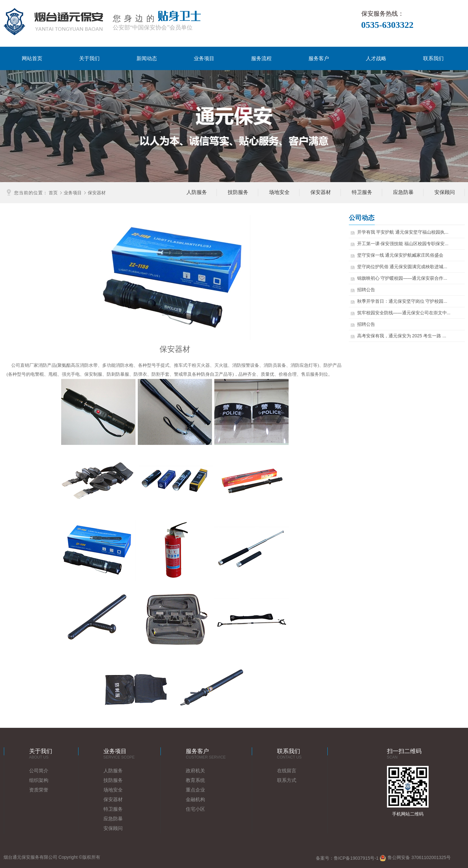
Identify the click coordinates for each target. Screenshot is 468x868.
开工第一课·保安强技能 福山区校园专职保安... (403, 244)
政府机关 (195, 771)
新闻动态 (147, 58)
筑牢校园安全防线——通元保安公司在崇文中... (405, 313)
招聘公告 (367, 290)
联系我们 (433, 58)
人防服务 (113, 771)
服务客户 (319, 58)
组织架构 (39, 780)
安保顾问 (113, 828)
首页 (53, 192)
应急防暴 (113, 819)
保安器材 (97, 192)
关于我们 (89, 58)
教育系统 (195, 780)
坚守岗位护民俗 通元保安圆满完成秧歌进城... (403, 267)
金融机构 (195, 799)
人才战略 (376, 58)
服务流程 (261, 58)
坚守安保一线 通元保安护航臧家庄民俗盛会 (401, 255)
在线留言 (287, 771)
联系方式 (287, 780)
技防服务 (113, 780)
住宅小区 (195, 809)
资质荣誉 (39, 790)
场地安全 (113, 790)
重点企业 (195, 790)
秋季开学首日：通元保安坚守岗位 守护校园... (403, 301)
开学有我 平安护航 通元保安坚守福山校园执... (403, 232)
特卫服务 (113, 809)
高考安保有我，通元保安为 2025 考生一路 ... (402, 336)
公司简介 (39, 771)
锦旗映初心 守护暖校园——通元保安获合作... (403, 278)
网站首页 (32, 58)
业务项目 (204, 58)
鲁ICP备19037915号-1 (356, 858)
